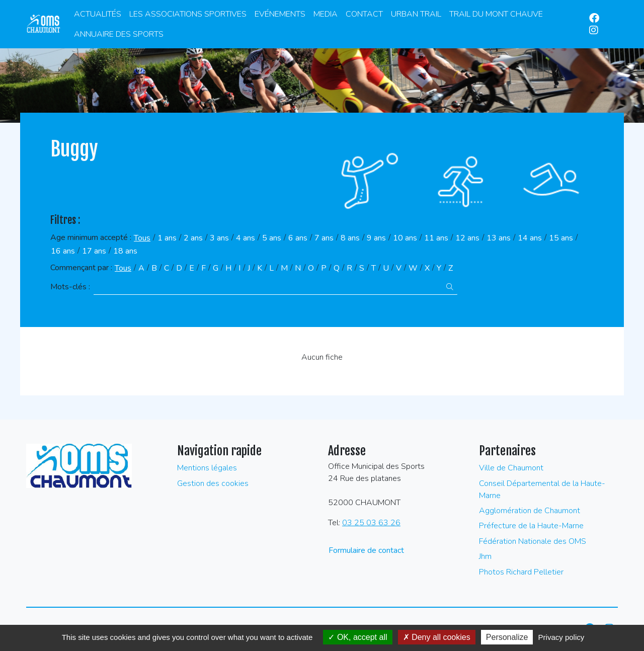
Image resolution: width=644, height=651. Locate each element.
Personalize (507, 637)
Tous (142, 238)
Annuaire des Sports (119, 34)
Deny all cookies (437, 637)
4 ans (246, 238)
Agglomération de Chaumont (530, 511)
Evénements (280, 14)
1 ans (167, 238)
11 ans (436, 238)
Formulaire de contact (366, 550)
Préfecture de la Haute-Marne (531, 526)
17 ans (94, 251)
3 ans (219, 238)
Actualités (98, 14)
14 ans (530, 238)
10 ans (405, 238)
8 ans (350, 238)
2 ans (193, 238)
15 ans (561, 238)
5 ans (272, 238)
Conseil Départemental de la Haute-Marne (542, 490)
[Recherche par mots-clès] (268, 287)
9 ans (376, 238)
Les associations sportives (188, 14)
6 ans (298, 238)
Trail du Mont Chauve (496, 14)
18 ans (125, 251)
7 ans (324, 238)
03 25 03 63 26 (371, 523)
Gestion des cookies (213, 483)
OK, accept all (357, 637)
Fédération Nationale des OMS (533, 541)
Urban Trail (416, 14)
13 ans (499, 238)
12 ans (467, 238)
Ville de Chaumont (511, 468)
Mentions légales (207, 468)
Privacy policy (561, 637)
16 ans (63, 251)
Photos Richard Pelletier (521, 572)
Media (326, 14)
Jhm (485, 556)
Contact (364, 14)
